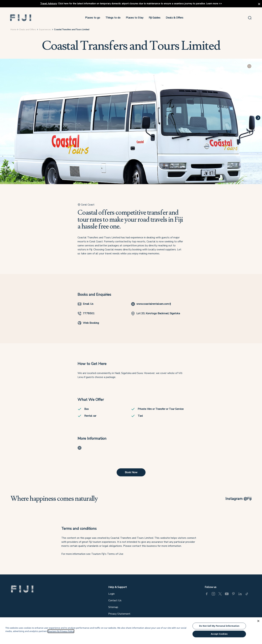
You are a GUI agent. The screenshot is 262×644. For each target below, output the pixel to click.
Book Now (131, 475)
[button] (22, 18)
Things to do (113, 18)
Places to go (93, 18)
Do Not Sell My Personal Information (219, 626)
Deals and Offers (28, 30)
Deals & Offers (175, 18)
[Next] (258, 118)
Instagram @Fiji (238, 501)
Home (14, 30)
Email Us (85, 305)
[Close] (258, 621)
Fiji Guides (155, 18)
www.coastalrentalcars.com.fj (151, 305)
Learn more (212, 4)
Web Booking (88, 324)
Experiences (45, 30)
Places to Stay (135, 18)
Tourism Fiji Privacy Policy (61, 631)
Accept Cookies (219, 634)
